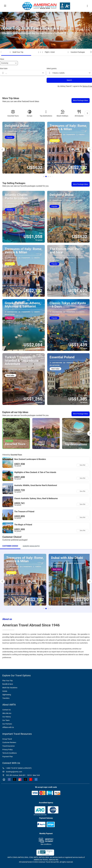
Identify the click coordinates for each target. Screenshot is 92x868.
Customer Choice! (10, 546)
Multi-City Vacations (10, 688)
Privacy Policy (8, 750)
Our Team (6, 720)
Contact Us (6, 710)
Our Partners (7, 724)
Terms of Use (87, 86)
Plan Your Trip (8, 681)
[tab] (10, 546)
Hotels (5, 691)
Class (2, 59)
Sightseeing (7, 695)
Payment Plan (8, 757)
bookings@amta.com (12, 772)
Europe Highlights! (31, 546)
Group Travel (7, 739)
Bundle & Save (8, 684)
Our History (7, 717)
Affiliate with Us (8, 727)
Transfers (6, 698)
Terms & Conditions (10, 753)
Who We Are (7, 713)
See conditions (46, 844)
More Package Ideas (81, 100)
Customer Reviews (9, 742)
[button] (1, 52)
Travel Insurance (8, 746)
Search (69, 80)
